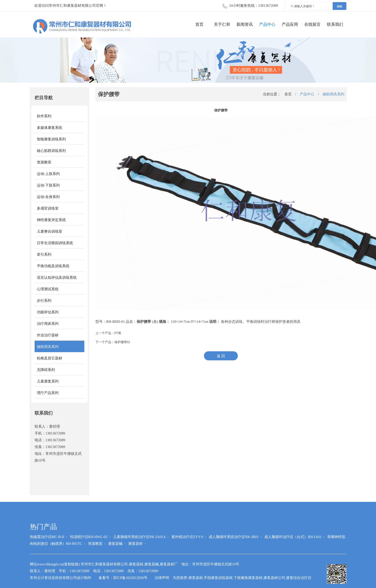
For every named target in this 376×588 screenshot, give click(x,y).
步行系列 (44, 301)
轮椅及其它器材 (50, 358)
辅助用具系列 (48, 347)
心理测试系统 (48, 289)
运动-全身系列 (48, 197)
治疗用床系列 (48, 324)
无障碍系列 (46, 370)
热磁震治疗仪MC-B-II (47, 537)
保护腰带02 (122, 342)
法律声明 (162, 578)
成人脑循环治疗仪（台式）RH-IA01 (293, 537)
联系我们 (335, 24)
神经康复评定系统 (51, 220)
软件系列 (44, 116)
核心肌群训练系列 (51, 151)
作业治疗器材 (48, 335)
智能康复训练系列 (51, 139)
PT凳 (118, 333)
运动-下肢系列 (48, 185)
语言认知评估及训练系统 (57, 277)
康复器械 (115, 544)
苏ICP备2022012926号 (130, 578)
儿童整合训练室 (50, 231)
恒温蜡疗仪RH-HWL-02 (89, 537)
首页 (199, 24)
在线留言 (312, 24)
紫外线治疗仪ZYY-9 (187, 537)
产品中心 (267, 24)
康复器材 (135, 544)
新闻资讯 (245, 24)
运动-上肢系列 (48, 174)
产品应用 (290, 24)
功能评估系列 (48, 312)
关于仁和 (222, 24)
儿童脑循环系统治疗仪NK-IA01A (139, 537)
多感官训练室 (48, 208)
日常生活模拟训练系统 (55, 243)
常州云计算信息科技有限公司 (53, 578)
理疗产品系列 (48, 393)
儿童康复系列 (48, 381)
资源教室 (44, 162)
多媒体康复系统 (50, 128)
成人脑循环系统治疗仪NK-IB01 (234, 537)
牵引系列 (44, 254)
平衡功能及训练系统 (53, 266)
